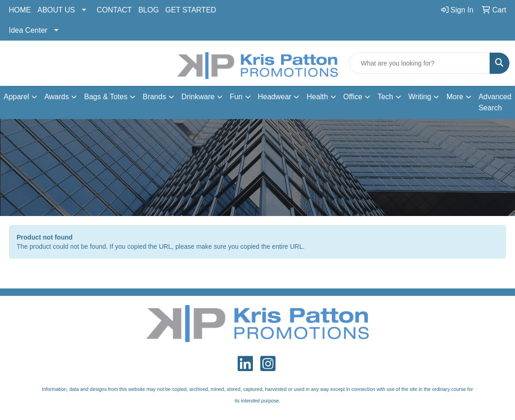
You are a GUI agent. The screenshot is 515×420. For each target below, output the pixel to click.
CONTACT (114, 10)
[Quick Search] (419, 63)
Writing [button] (420, 97)
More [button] (455, 97)
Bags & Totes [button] (106, 97)
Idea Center (28, 30)
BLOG (149, 10)
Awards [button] (57, 97)
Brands (154, 97)
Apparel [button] (16, 97)
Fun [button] (236, 97)
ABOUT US (56, 10)
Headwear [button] (275, 97)
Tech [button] (385, 97)
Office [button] (353, 97)
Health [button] (317, 97)
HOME (20, 10)
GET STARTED (191, 10)
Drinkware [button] (198, 97)
